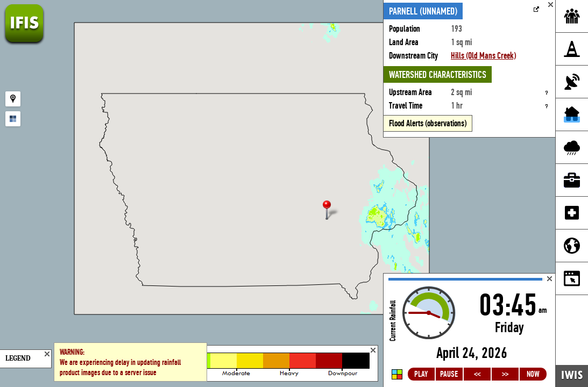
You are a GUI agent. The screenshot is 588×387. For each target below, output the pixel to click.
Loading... (469, 330)
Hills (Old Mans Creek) (483, 56)
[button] (331, 211)
